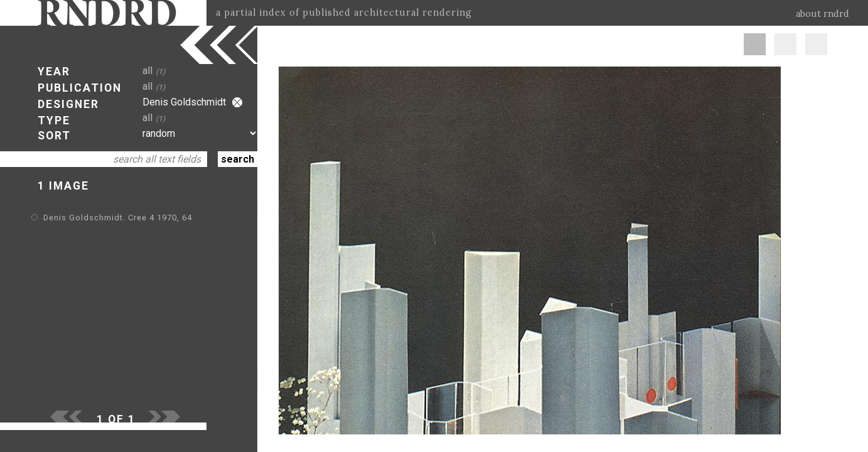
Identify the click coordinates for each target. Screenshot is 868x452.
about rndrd (822, 14)
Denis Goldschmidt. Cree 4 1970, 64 (118, 218)
